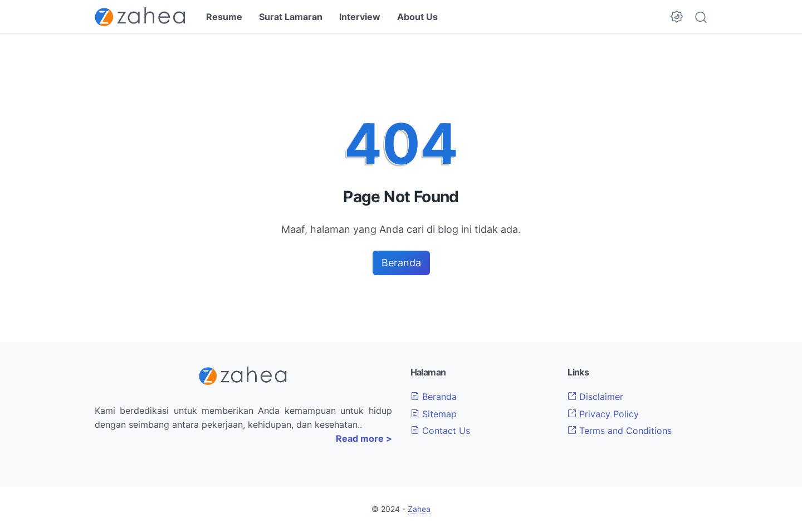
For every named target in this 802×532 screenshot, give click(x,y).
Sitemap (434, 414)
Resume (224, 17)
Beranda (401, 263)
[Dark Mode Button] (677, 17)
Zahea (419, 509)
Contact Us (440, 431)
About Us (417, 17)
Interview (360, 17)
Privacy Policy (603, 414)
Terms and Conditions (620, 431)
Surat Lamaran (291, 17)
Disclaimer (595, 397)
